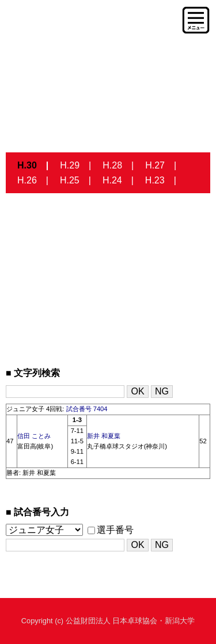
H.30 (27, 165)
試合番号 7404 (87, 409)
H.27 (155, 165)
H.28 (112, 165)
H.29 (70, 165)
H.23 (155, 180)
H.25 (70, 180)
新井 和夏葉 (104, 436)
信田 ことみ (34, 436)
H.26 (27, 180)
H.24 (112, 180)
